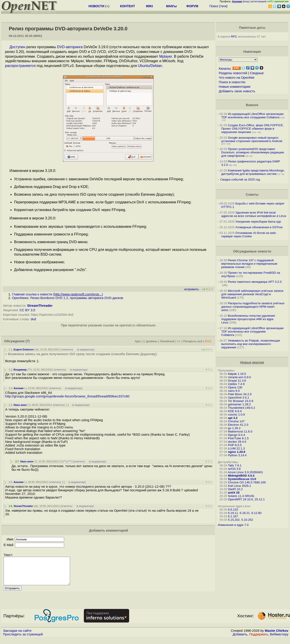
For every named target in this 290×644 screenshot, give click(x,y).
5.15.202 (234, 520)
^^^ (70, 461)
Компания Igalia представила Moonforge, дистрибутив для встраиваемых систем (253, 172)
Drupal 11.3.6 (237, 381)
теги (223, 6)
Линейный (167, 341)
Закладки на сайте (17, 636)
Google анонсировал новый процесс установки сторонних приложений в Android (252, 139)
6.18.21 (245, 513)
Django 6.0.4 (237, 435)
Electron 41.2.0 (238, 425)
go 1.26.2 (234, 428)
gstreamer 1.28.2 (239, 404)
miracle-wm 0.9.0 (239, 377)
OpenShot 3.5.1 (238, 398)
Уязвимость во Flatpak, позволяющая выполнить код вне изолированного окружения (251, 344)
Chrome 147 (236, 421)
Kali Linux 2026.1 (239, 486)
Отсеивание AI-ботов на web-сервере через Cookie (249, 235)
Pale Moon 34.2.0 (240, 394)
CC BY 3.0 (27, 310)
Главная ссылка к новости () (57, 294)
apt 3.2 (233, 418)
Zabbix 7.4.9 (236, 384)
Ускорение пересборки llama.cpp (258, 222)
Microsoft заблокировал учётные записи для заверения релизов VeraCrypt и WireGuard (252, 294)
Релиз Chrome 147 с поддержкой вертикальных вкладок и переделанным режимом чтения (249, 264)
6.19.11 (233, 513)
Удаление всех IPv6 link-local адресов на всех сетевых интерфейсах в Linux (254, 214)
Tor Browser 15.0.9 (241, 401)
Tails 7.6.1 (235, 465)
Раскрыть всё (193, 341)
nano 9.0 (234, 391)
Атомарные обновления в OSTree (259, 227)
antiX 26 (234, 493)
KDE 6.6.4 (235, 411)
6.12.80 (256, 513)
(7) (28, 341)
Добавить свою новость (237, 91)
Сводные (257, 73)
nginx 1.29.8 (237, 452)
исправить (192, 289)
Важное (252, 105)
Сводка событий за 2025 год (240, 179)
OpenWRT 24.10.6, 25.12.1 (246, 499)
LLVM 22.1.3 (236, 448)
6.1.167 (233, 516)
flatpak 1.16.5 (237, 374)
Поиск (214, 6)
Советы (252, 195)
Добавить (240, 640)
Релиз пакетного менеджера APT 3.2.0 (255, 282)
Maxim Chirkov (277, 636)
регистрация (258, 1)
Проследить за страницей (23, 640)
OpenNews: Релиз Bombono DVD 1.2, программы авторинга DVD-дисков (68, 298)
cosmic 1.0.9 (236, 415)
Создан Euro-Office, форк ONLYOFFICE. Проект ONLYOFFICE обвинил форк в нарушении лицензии (253, 129)
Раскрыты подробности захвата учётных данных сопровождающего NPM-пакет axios (253, 307)
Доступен (17, 47)
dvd (33, 319)
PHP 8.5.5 (235, 445)
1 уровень (150, 341)
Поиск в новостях (232, 82)
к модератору (86, 349)
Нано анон (20, 405)
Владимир (20, 370)
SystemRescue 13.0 (242, 479)
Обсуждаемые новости (252, 251)
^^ (65, 461)
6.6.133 (233, 510)
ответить (67, 349)
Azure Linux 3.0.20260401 (245, 472)
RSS (208, 341)
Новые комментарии (235, 87)
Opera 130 (235, 387)
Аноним (19, 388)
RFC (234, 37)
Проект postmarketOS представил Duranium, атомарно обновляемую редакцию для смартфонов (253, 152)
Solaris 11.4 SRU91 (241, 496)
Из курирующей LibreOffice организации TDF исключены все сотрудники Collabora (253, 116)
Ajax (138, 341)
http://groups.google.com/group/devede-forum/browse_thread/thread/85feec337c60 (67, 396)
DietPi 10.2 (235, 489)
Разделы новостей (233, 73)
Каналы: (225, 69)
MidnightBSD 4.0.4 (241, 476)
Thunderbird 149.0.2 (242, 408)
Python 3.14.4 (237, 455)
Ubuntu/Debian (150, 66)
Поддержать (259, 640)
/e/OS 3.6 (234, 469)
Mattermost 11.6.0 (240, 431)
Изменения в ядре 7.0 (233, 525)
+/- (179, 341)
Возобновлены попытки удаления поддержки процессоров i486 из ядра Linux (248, 319)
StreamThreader (40, 306)
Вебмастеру (279, 640)
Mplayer (166, 56)
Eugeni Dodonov (24, 349)
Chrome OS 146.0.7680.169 (247, 482)
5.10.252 (247, 520)
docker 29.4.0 (237, 442)
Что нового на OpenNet (237, 78)
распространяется (20, 66)
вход (246, 1)
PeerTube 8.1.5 (238, 438)
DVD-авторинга (70, 47)
